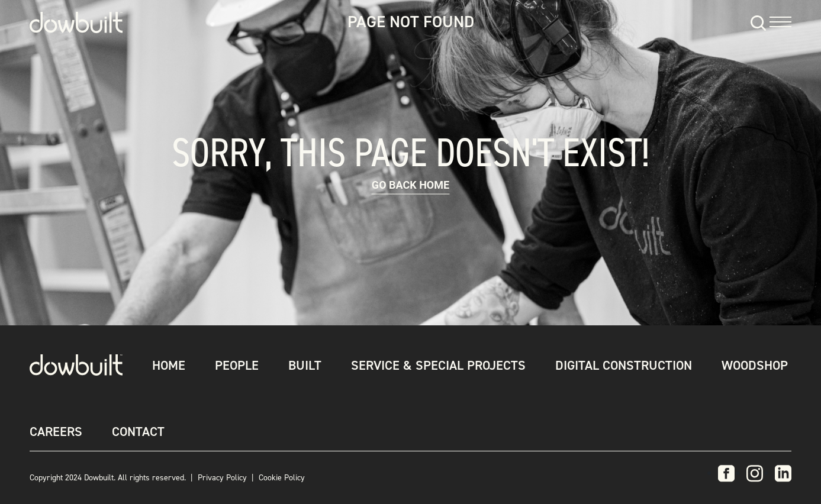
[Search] (756, 22)
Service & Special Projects (438, 365)
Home (169, 365)
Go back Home (410, 185)
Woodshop (755, 365)
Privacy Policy (222, 478)
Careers (56, 432)
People (237, 365)
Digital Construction (624, 365)
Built (305, 365)
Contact (138, 432)
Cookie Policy (282, 478)
